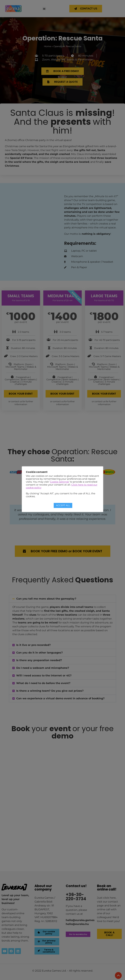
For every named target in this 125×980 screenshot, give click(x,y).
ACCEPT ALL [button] (63, 505)
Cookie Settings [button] (59, 482)
